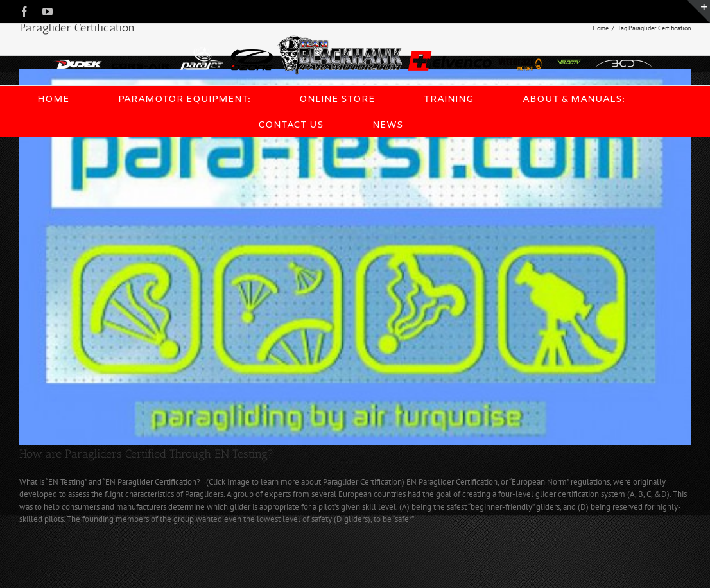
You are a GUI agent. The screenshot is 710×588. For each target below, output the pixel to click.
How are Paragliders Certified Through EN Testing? (146, 454)
